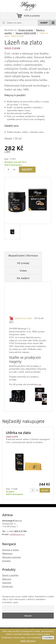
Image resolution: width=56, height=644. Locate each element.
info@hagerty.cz (17, 534)
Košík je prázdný (28, 15)
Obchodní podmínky (12, 557)
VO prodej (23, 263)
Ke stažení (23, 278)
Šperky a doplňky (10, 575)
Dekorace (7, 579)
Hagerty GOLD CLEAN (26, 33)
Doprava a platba (11, 550)
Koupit (27, 170)
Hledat (44, 23)
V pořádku (48, 638)
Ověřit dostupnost (13, 165)
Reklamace (7, 554)
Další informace (28, 641)
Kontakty (6, 561)
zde (40, 384)
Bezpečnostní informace (23, 256)
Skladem (10, 492)
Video (23, 271)
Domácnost (8, 586)
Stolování (7, 583)
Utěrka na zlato (18, 433)
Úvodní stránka (26, 30)
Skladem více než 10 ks (16, 162)
